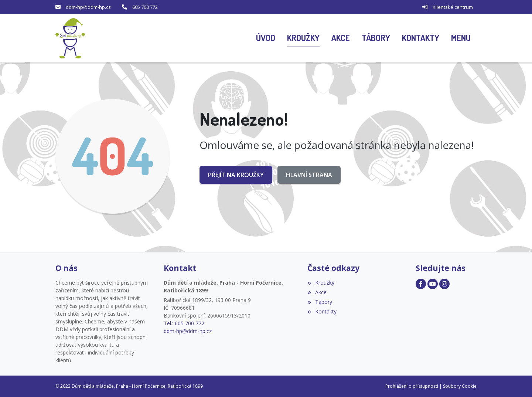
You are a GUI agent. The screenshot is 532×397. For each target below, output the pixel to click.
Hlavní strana (309, 175)
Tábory (320, 302)
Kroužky (321, 283)
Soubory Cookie (460, 386)
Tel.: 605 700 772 (184, 323)
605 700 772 (145, 7)
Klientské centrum (453, 7)
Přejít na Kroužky (236, 175)
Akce (317, 292)
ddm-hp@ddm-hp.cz (88, 7)
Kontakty (322, 311)
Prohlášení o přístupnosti (412, 386)
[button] (461, 38)
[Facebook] (421, 284)
